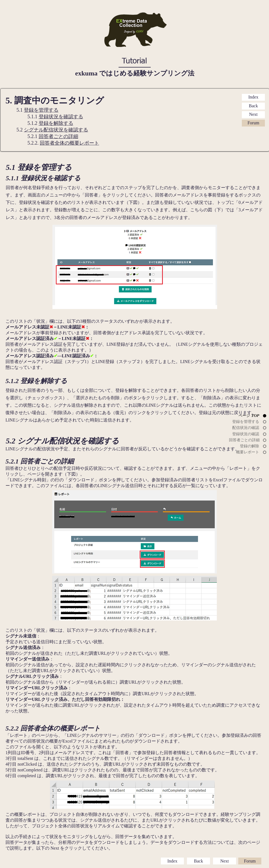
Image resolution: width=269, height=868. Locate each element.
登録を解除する (56, 123)
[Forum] (253, 123)
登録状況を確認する (61, 117)
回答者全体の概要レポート (69, 143)
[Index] (253, 97)
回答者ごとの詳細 (58, 136)
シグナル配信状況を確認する (56, 130)
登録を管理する (41, 110)
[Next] (253, 115)
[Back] (253, 106)
